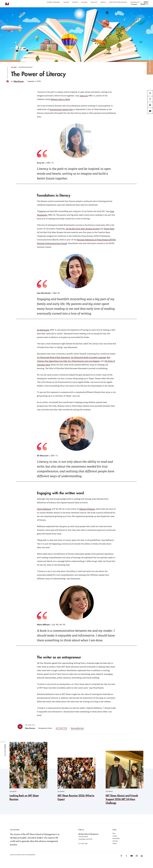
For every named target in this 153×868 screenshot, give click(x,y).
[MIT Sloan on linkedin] (142, 861)
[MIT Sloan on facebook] (121, 861)
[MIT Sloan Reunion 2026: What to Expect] (76, 784)
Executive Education (118, 2)
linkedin (150, 112)
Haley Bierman (19, 86)
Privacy (115, 848)
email (149, 118)
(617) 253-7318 (61, 733)
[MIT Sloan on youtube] (131, 862)
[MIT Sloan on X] (126, 861)
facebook (150, 101)
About (103, 2)
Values (66, 2)
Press (114, 838)
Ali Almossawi (43, 335)
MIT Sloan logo (6, 11)
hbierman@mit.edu (77, 733)
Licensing (115, 845)
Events (75, 2)
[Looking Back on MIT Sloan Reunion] (28, 776)
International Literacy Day (61, 114)
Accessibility (116, 843)
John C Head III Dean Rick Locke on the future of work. (64, 8)
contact (134, 8)
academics (135, 2)
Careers (115, 840)
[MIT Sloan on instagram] (137, 861)
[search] (144, 8)
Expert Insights (54, 2)
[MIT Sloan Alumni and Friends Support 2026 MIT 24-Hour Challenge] (125, 782)
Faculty (94, 2)
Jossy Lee (84, 100)
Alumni (84, 2)
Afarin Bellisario (44, 514)
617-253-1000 (83, 848)
